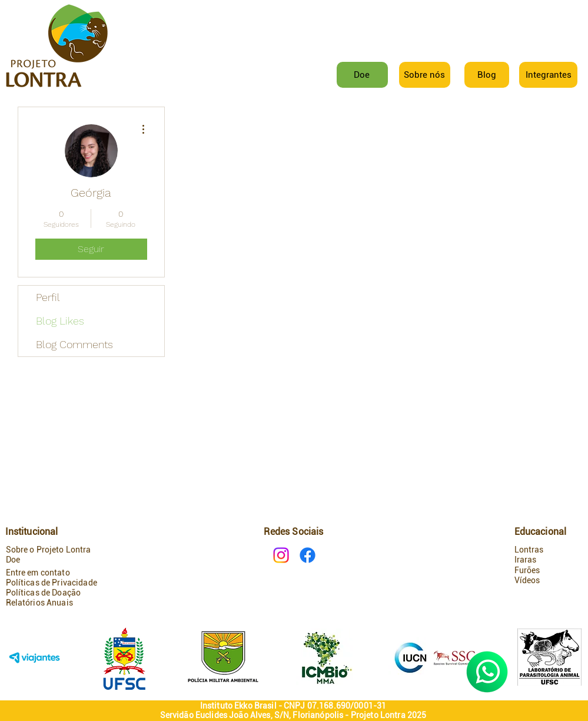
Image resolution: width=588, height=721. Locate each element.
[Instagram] (281, 555)
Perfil (48, 297)
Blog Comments (74, 344)
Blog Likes (60, 321)
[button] (549, 75)
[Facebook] (308, 555)
